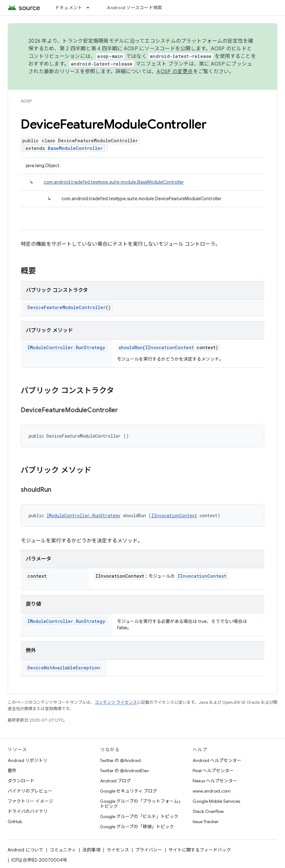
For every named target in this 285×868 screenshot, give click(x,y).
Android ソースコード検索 (135, 8)
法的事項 (91, 850)
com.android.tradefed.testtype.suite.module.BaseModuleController (114, 182)
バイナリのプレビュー (30, 791)
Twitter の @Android (120, 760)
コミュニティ (63, 850)
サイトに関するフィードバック (200, 850)
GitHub (15, 822)
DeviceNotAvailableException (64, 668)
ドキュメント (69, 8)
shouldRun (131, 347)
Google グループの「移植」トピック (137, 827)
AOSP (26, 101)
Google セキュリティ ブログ (128, 791)
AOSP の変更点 (175, 72)
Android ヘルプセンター (217, 760)
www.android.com (212, 791)
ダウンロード (21, 781)
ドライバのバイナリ (28, 811)
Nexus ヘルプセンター (215, 781)
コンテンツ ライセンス (116, 702)
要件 (12, 771)
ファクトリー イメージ (30, 801)
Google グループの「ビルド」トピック (139, 816)
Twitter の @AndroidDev (124, 771)
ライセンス (118, 850)
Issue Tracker (206, 822)
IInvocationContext (170, 347)
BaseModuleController (75, 148)
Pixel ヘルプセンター (213, 771)
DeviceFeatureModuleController (67, 307)
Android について (25, 850)
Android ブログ (115, 781)
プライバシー (149, 850)
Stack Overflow (208, 811)
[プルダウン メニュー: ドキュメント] (91, 8)
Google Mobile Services (216, 801)
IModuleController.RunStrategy (66, 347)
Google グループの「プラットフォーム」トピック (141, 804)
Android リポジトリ (28, 760)
